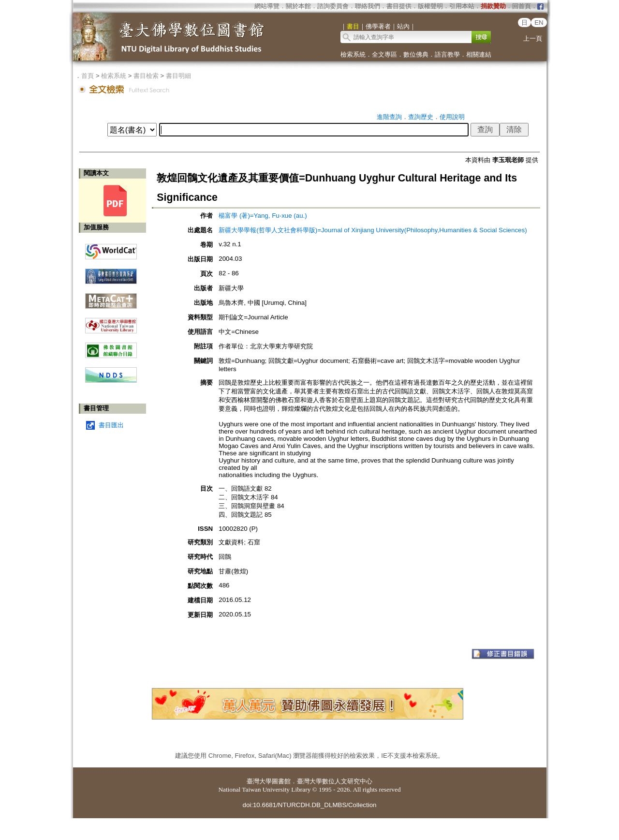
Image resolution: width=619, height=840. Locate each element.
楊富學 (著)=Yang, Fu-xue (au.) (263, 216)
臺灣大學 (259, 781)
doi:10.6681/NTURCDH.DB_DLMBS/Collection (309, 805)
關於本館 (298, 6)
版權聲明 (430, 6)
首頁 (88, 76)
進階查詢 (389, 117)
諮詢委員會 (333, 6)
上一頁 (533, 38)
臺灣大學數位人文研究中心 (335, 781)
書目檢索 (146, 76)
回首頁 (522, 6)
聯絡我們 (368, 6)
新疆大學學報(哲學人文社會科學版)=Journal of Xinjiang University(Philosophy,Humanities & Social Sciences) (373, 230)
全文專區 (384, 54)
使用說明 (452, 117)
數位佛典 (416, 54)
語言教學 (447, 54)
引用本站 (462, 6)
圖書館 (281, 781)
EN (539, 22)
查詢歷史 (421, 117)
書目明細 (178, 76)
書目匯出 (111, 425)
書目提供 (399, 6)
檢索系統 (353, 54)
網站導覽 (267, 6)
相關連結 (479, 54)
